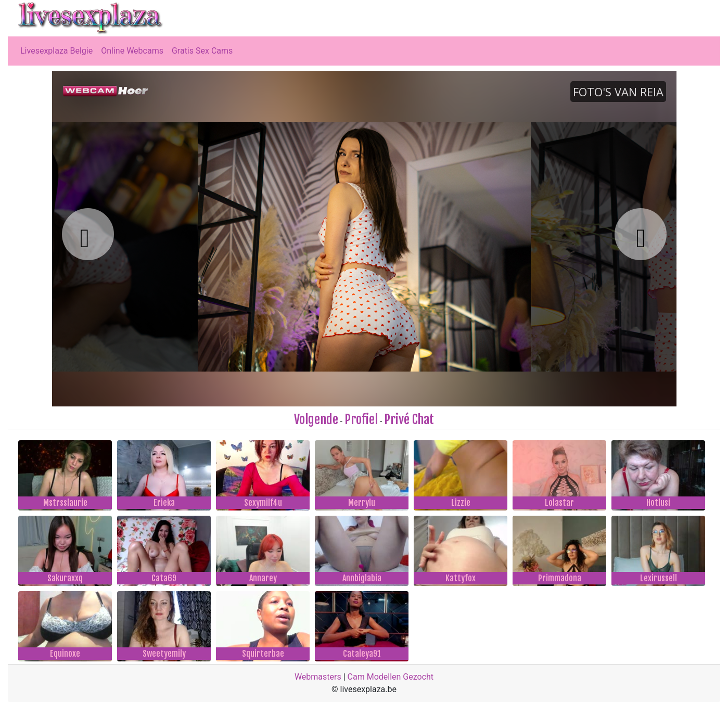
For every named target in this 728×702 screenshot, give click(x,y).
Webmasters (318, 677)
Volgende (316, 419)
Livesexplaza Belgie (56, 51)
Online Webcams (132, 51)
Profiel (361, 419)
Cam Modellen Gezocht (391, 677)
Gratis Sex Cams (202, 51)
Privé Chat (409, 419)
